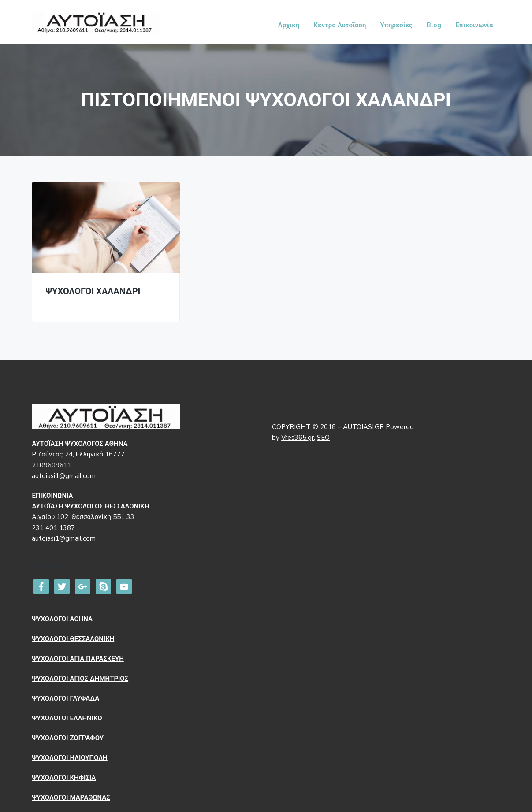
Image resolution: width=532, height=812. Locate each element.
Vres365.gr (298, 438)
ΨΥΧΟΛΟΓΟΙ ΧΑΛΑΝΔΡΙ (93, 292)
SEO (323, 438)
